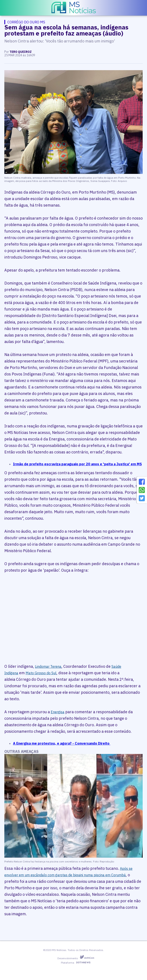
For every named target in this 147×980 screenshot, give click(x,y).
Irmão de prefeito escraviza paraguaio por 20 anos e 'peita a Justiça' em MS (77, 464)
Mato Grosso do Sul (41, 673)
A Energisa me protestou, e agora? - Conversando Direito (62, 743)
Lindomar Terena (48, 666)
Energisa (58, 712)
